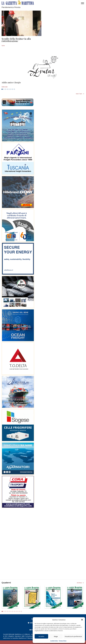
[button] (82, 620)
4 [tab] (7, 89)
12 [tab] (21, 611)
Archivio (79, 583)
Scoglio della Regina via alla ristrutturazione (16, 40)
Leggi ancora (43, 85)
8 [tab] (14, 89)
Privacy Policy (63, 641)
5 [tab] (9, 89)
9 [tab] (16, 611)
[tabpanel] (43, 85)
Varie (3, 46)
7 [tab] (13, 89)
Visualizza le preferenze (73, 636)
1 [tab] (2, 89)
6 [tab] (11, 89)
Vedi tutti (79, 94)
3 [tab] (6, 89)
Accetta (41, 636)
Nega (56, 636)
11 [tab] (20, 611)
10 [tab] (18, 611)
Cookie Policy (54, 641)
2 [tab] (4, 89)
